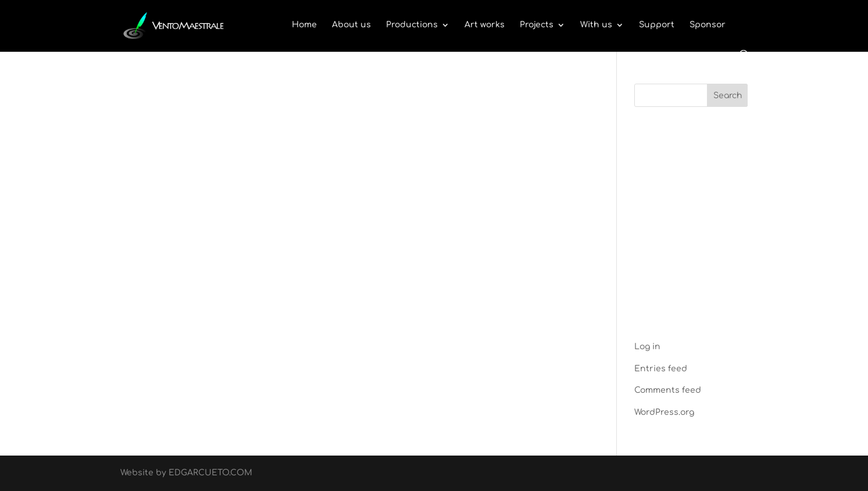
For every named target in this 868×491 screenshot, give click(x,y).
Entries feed (661, 369)
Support (657, 25)
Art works (485, 25)
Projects (537, 25)
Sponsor (708, 25)
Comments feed (668, 390)
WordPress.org (664, 412)
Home (304, 25)
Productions (412, 25)
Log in (647, 347)
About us (351, 25)
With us (596, 25)
